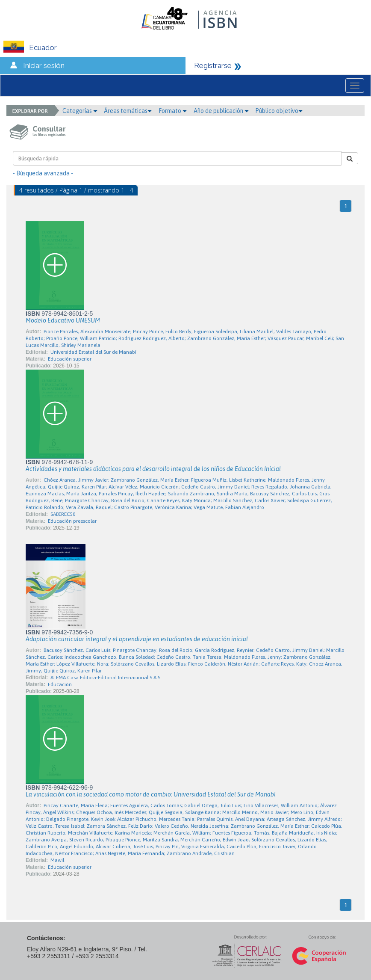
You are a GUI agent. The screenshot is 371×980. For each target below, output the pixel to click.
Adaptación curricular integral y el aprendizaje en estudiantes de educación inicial (137, 639)
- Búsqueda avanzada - (43, 173)
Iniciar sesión (44, 65)
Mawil (57, 860)
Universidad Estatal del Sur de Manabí (93, 352)
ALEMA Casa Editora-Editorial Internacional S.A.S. (106, 678)
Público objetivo (279, 111)
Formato (173, 111)
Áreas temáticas (128, 111)
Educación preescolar (72, 521)
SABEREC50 (63, 514)
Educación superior (70, 359)
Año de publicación (221, 111)
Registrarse (213, 65)
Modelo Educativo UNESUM (63, 320)
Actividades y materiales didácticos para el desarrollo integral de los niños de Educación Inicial (153, 469)
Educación (60, 684)
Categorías (80, 111)
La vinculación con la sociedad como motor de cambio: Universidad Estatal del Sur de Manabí (151, 794)
